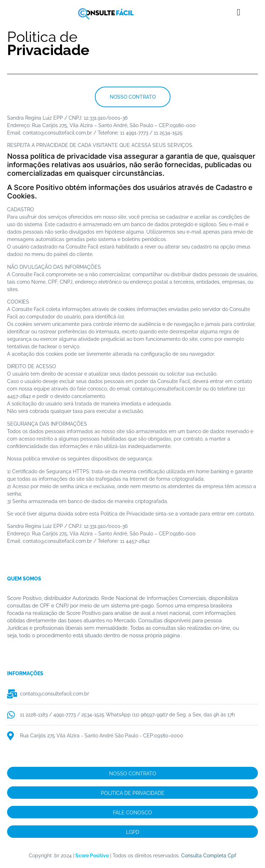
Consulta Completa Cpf (209, 856)
